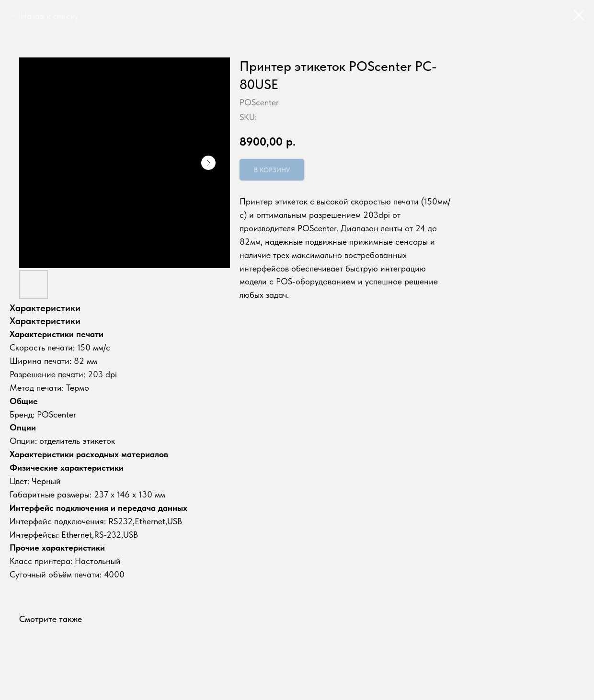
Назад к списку (49, 16)
